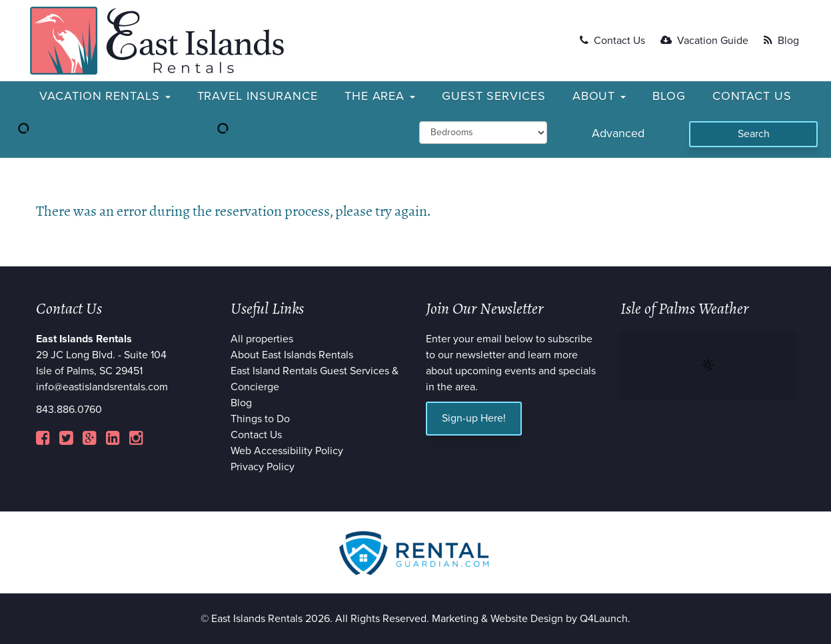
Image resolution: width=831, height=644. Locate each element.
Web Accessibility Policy (287, 451)
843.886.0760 (69, 410)
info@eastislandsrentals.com (102, 387)
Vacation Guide (704, 41)
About (599, 96)
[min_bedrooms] (483, 133)
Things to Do (260, 419)
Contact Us (612, 41)
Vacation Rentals (105, 96)
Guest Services (494, 96)
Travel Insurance (258, 96)
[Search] (753, 134)
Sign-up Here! (474, 418)
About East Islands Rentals (292, 355)
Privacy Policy (263, 467)
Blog (781, 41)
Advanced (618, 133)
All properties (262, 339)
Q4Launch (604, 619)
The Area (380, 96)
